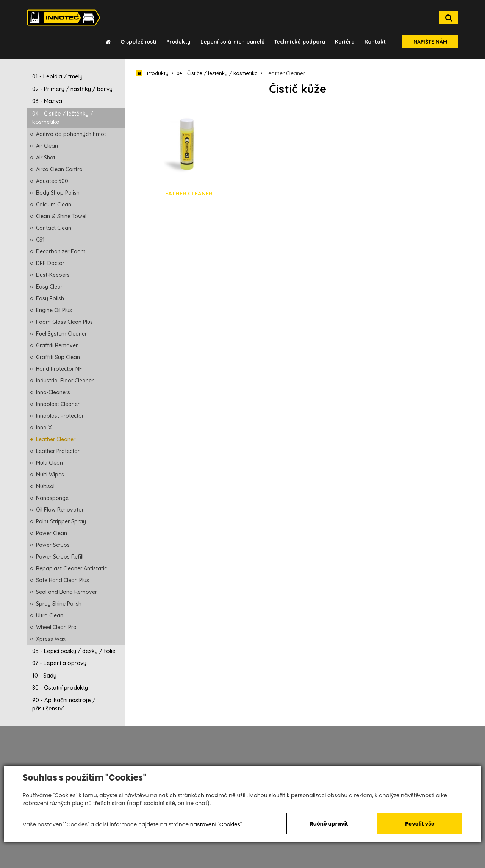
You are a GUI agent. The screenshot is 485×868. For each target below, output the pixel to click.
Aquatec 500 (52, 181)
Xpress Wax (51, 639)
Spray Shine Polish (59, 604)
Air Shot (46, 158)
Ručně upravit (329, 824)
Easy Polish (50, 298)
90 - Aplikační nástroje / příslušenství (64, 704)
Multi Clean (49, 463)
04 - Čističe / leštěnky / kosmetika (63, 118)
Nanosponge (52, 498)
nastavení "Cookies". (217, 824)
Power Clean (52, 533)
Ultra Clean (50, 615)
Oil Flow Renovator (60, 510)
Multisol (45, 486)
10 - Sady (44, 675)
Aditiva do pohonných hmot (71, 134)
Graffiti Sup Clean (58, 357)
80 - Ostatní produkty (60, 688)
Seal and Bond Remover (66, 592)
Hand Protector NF (59, 369)
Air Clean (47, 146)
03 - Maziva (47, 101)
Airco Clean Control (60, 169)
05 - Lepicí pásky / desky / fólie (74, 651)
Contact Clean (54, 228)
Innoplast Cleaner (58, 404)
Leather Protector (58, 451)
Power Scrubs (53, 545)
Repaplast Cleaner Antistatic (71, 568)
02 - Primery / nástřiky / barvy (72, 89)
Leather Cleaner (56, 439)
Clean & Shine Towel (61, 216)
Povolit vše (420, 824)
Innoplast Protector (60, 416)
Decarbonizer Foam (61, 251)
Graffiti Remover (57, 345)
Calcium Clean (54, 205)
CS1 (40, 240)
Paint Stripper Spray (61, 521)
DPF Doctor (50, 263)
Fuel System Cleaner (61, 334)
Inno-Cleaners (53, 392)
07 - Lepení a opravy (59, 663)
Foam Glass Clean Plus (64, 322)
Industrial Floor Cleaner (65, 381)
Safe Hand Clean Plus (63, 580)
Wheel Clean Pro (56, 627)
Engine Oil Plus (54, 310)
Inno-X (44, 428)
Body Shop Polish (58, 193)
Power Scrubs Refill (60, 557)
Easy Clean (50, 287)
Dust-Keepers (53, 275)
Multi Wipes (50, 475)
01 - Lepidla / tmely (57, 76)
